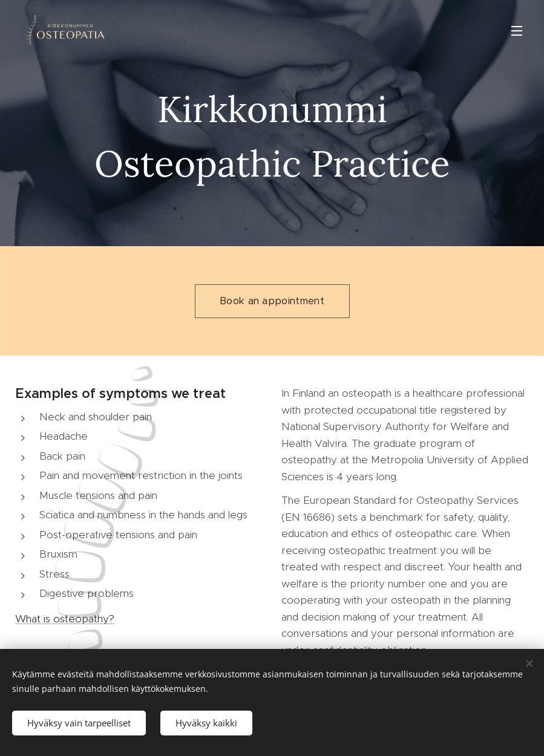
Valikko (517, 31)
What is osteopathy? (65, 619)
